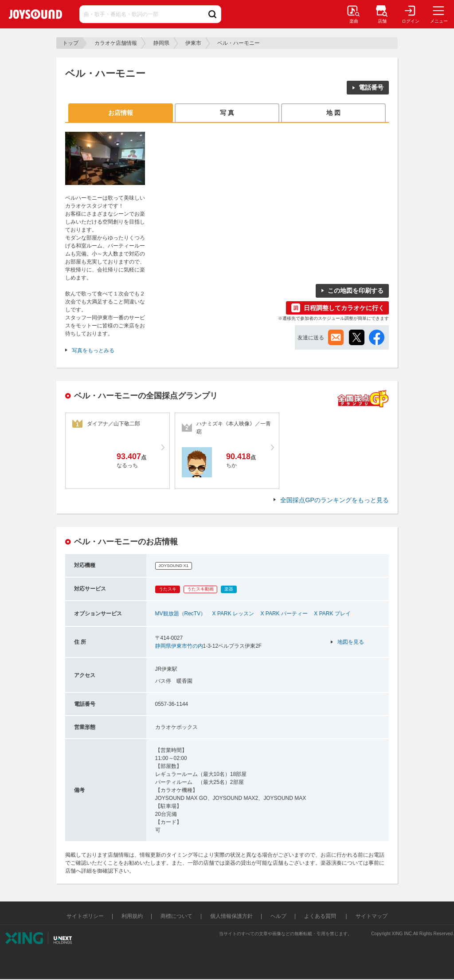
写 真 (227, 113)
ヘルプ (278, 916)
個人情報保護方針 (231, 916)
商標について (176, 916)
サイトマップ (372, 916)
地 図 (333, 113)
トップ (70, 43)
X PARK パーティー (284, 614)
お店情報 (121, 113)
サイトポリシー (85, 916)
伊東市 (193, 43)
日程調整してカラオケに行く (344, 308)
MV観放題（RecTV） (181, 614)
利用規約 (132, 916)
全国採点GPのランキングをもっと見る (335, 500)
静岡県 (161, 43)
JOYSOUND (35, 14)
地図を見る (351, 642)
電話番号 (371, 87)
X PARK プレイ (332, 614)
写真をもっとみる (93, 350)
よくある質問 (321, 916)
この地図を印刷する (356, 291)
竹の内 (195, 646)
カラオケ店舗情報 (116, 43)
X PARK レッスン (233, 614)
